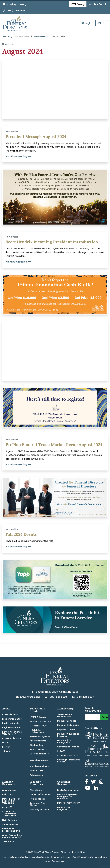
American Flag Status (38, 804)
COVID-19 (7, 807)
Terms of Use (58, 861)
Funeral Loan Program (64, 808)
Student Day (37, 745)
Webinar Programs (40, 736)
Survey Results (10, 824)
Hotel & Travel (40, 726)
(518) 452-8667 (83, 697)
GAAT (62, 751)
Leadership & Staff (12, 719)
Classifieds (36, 790)
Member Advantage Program (68, 735)
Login (86, 23)
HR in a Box (8, 794)
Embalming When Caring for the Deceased (67, 797)
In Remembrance (12, 738)
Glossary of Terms (40, 810)
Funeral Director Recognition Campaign (11, 801)
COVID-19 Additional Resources (10, 814)
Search (105, 717)
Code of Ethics (10, 714)
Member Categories (68, 725)
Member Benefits (67, 721)
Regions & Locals (11, 727)
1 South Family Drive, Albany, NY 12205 (55, 692)
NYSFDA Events (38, 717)
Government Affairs (68, 747)
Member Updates (39, 766)
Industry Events (38, 749)
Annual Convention (40, 721)
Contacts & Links (69, 755)
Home (6, 36)
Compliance (9, 790)
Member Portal (97, 4)
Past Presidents (11, 723)
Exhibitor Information (39, 731)
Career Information (40, 794)
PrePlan (6, 747)
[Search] (92, 717)
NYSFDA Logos (10, 820)
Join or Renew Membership (65, 715)
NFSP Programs (38, 741)
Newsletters (41, 36)
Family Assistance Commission (12, 733)
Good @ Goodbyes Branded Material (12, 836)
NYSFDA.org (78, 4)
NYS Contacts (37, 799)
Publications (36, 775)
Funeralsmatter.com (69, 803)
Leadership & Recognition (64, 741)
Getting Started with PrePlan (68, 761)
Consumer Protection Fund (11, 830)
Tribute (6, 751)
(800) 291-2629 (14, 10)
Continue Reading (18, 156)
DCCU (5, 743)
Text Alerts (8, 842)
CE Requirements (39, 754)
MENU (102, 23)
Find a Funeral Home (68, 790)
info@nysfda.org (15, 4)
